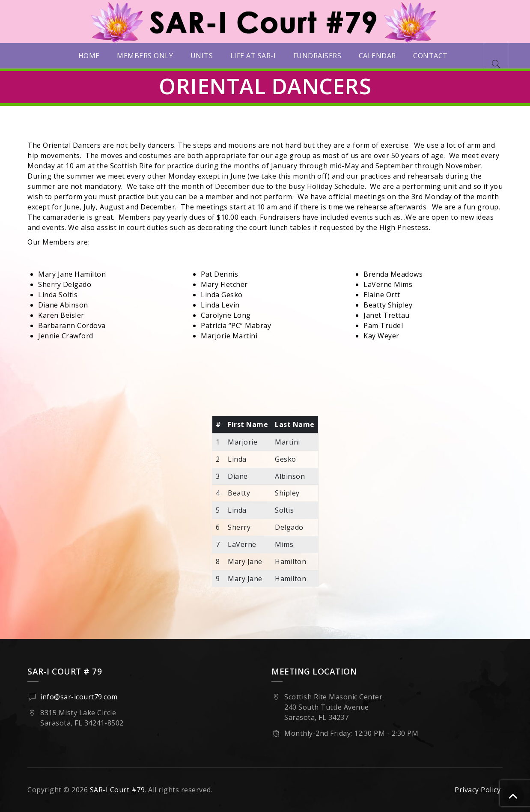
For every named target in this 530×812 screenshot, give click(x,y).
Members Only (145, 56)
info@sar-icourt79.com (79, 697)
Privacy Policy (478, 790)
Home (89, 56)
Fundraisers (317, 56)
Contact (430, 56)
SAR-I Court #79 (118, 790)
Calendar (377, 56)
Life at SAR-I (253, 56)
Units (202, 56)
